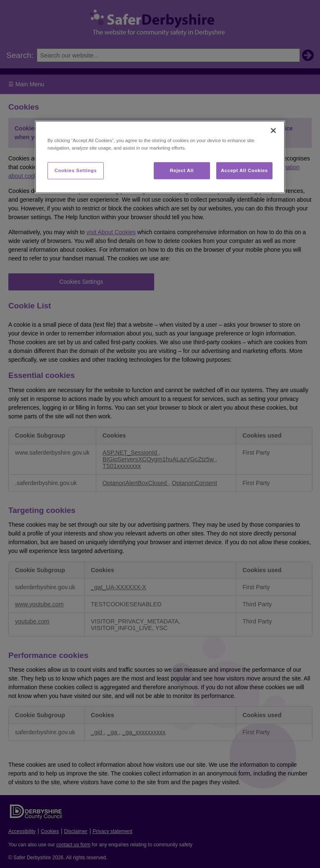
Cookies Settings (76, 170)
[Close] (273, 131)
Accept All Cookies (244, 170)
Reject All (182, 170)
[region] (160, 157)
